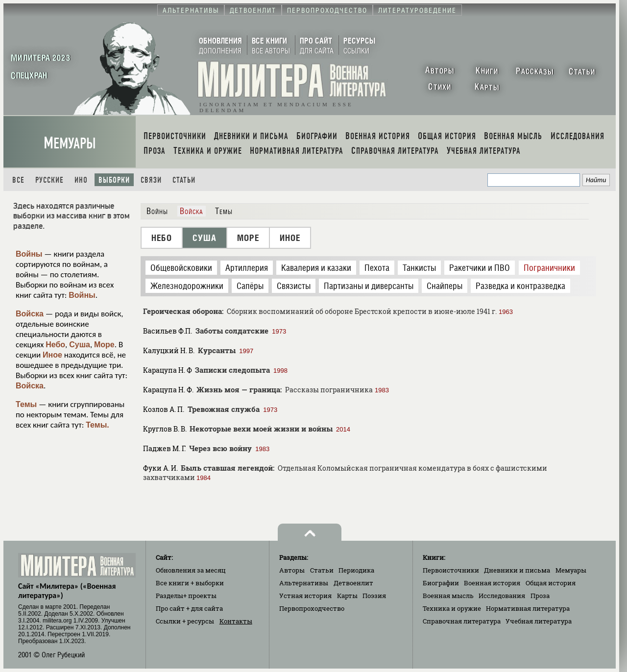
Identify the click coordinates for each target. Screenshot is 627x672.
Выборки (114, 180)
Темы (26, 404)
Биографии (441, 583)
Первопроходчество (312, 608)
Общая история (551, 583)
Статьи (184, 180)
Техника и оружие (452, 608)
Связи (151, 180)
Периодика (356, 570)
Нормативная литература (528, 608)
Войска (30, 314)
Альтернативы (304, 583)
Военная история (492, 583)
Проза (540, 596)
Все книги (190, 583)
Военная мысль (448, 596)
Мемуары (70, 143)
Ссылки (185, 621)
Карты (347, 596)
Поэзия (374, 596)
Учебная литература (539, 621)
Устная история (305, 596)
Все (18, 180)
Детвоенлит (353, 583)
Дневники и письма (517, 570)
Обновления (191, 570)
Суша (80, 345)
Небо (55, 345)
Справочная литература (462, 621)
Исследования (502, 596)
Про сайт (189, 608)
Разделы (186, 596)
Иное (52, 355)
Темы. (97, 425)
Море (104, 345)
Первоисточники (451, 570)
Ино (81, 180)
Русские (49, 180)
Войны (29, 254)
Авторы (292, 570)
